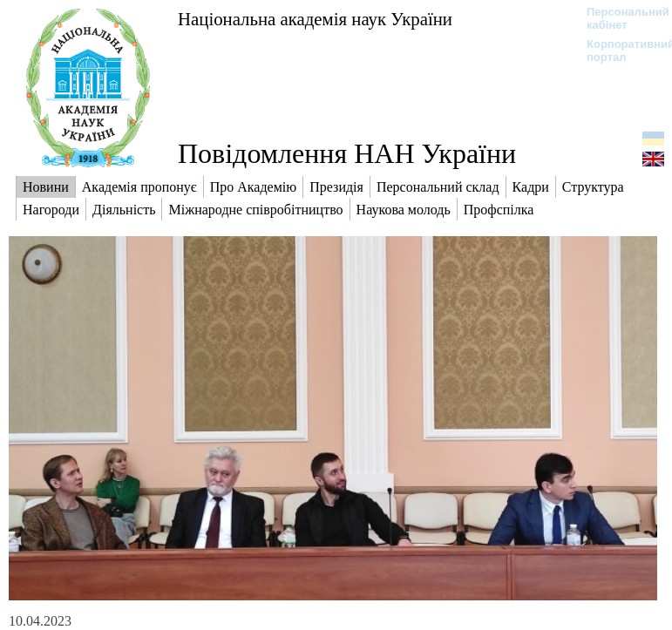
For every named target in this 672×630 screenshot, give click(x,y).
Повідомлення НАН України (347, 153)
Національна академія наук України (315, 19)
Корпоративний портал (619, 51)
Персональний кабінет (619, 18)
